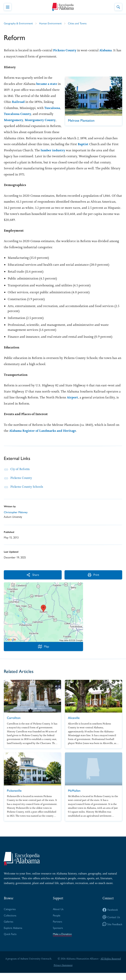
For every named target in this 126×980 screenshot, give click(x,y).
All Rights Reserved (111, 966)
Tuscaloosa (37, 114)
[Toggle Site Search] (118, 7)
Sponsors (58, 935)
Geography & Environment (19, 23)
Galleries (9, 928)
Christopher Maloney (16, 518)
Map (44, 653)
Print (64, 581)
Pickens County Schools (27, 493)
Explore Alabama (13, 935)
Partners (58, 928)
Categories (10, 915)
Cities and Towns (79, 23)
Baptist (59, 150)
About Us (58, 915)
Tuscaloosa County (18, 120)
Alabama (107, 50)
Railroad (44, 102)
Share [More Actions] (23, 581)
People (57, 922)
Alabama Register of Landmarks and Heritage (44, 437)
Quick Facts (10, 941)
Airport (73, 404)
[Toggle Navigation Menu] (8, 7)
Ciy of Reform (20, 475)
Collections (10, 922)
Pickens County (65, 50)
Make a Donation (63, 941)
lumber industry (34, 156)
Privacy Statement (63, 972)
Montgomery (14, 126)
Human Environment (51, 23)
